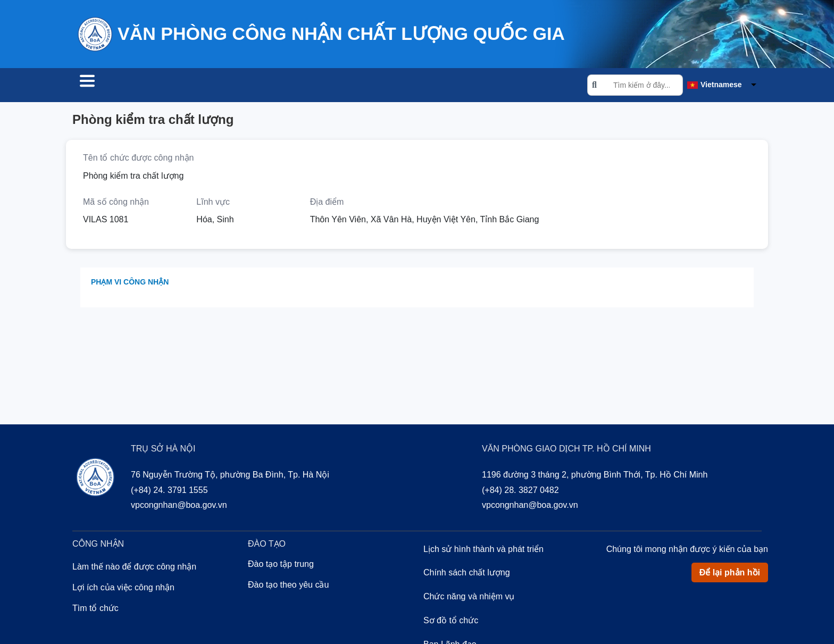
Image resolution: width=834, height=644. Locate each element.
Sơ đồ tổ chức (451, 622)
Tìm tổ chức (110, 86)
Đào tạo (248, 86)
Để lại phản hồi (730, 574)
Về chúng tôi (315, 86)
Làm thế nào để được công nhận (134, 568)
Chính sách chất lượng (467, 574)
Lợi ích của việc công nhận (123, 589)
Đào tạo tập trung (281, 566)
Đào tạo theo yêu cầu (288, 586)
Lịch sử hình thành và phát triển (483, 551)
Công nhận (184, 86)
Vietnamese (721, 86)
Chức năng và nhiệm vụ (469, 598)
